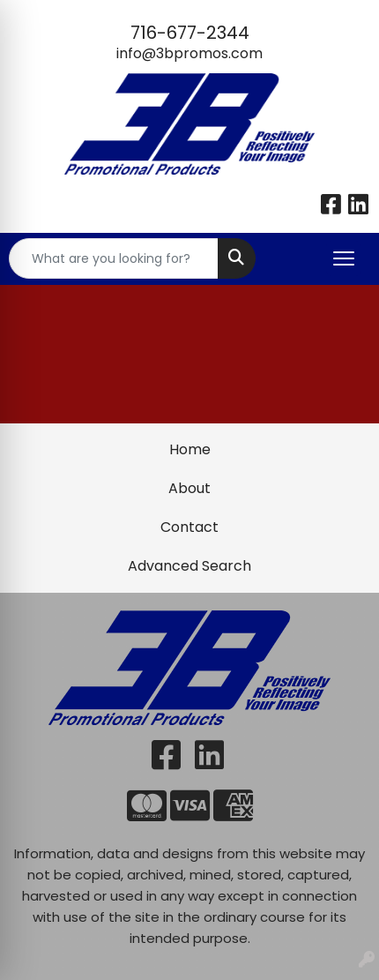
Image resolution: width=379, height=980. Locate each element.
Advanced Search (189, 566)
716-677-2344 (190, 33)
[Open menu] (344, 258)
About (189, 488)
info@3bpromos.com (189, 53)
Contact (189, 527)
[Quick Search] (114, 258)
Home (190, 449)
